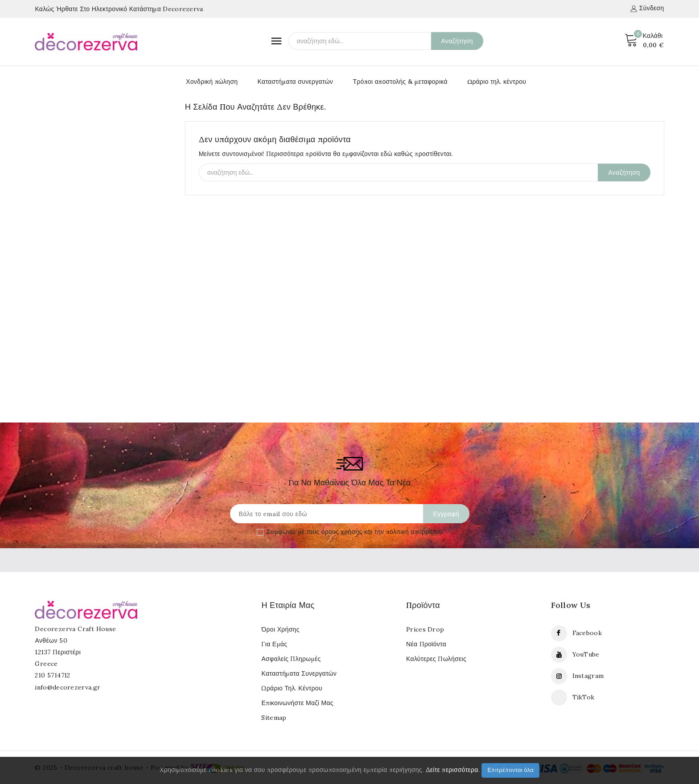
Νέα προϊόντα (426, 644)
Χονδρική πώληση (212, 82)
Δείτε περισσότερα (452, 770)
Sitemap (274, 718)
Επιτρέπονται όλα (510, 770)
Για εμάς (274, 644)
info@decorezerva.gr (68, 687)
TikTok (584, 697)
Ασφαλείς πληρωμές (291, 659)
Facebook (587, 633)
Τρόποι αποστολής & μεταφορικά (400, 82)
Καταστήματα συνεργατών (296, 82)
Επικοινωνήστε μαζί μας (297, 703)
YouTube (586, 654)
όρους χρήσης (342, 532)
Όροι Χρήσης (280, 629)
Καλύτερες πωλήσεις (436, 659)
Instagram (588, 676)
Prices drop (425, 629)
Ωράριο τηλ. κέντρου (497, 82)
